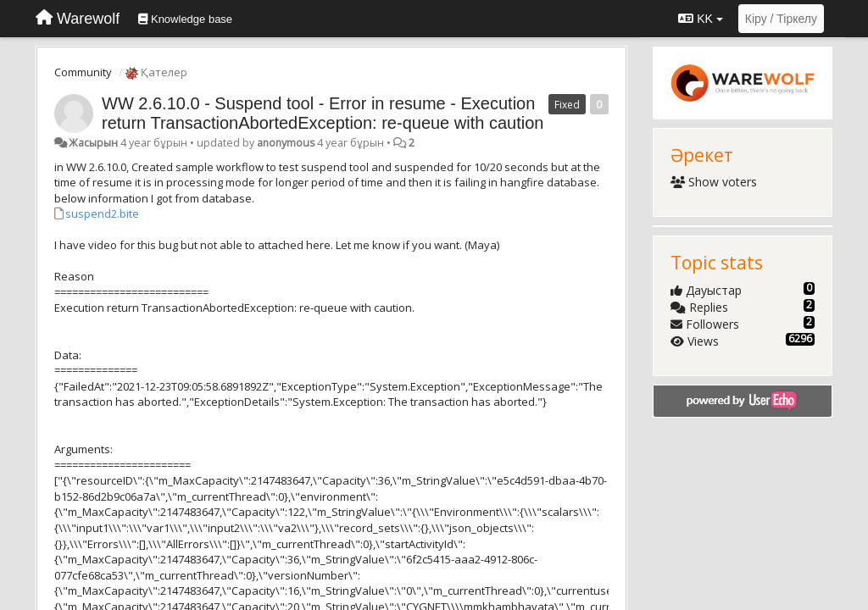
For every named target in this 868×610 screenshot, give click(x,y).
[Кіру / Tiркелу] (781, 19)
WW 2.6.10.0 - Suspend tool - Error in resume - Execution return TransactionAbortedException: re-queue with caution (323, 113)
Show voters (714, 182)
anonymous (286, 143)
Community (83, 72)
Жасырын (93, 143)
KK (700, 19)
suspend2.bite (102, 213)
